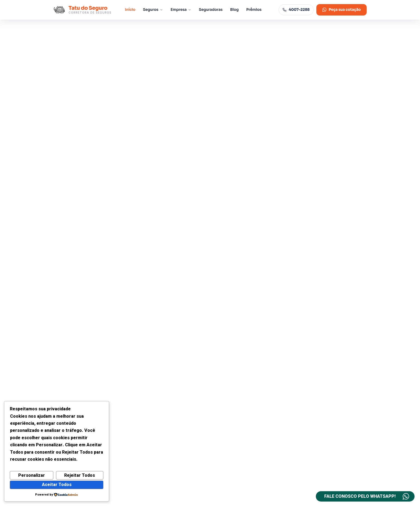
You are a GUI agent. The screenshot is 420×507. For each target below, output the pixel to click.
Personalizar (32, 475)
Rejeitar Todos (80, 475)
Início (130, 10)
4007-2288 (296, 10)
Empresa (181, 10)
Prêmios (254, 10)
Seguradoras (211, 10)
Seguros (153, 10)
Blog (234, 10)
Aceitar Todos (57, 485)
